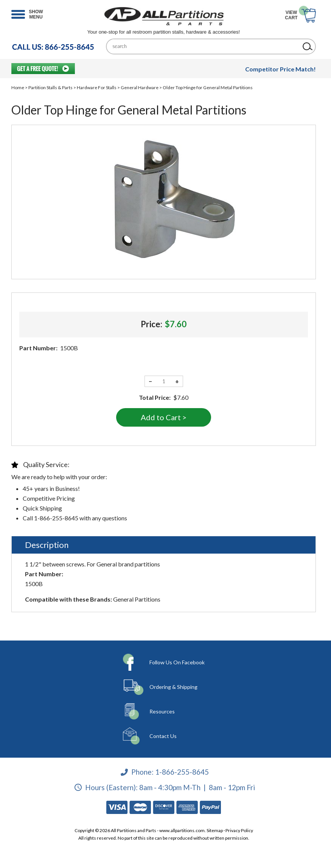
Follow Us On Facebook (177, 662)
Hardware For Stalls (97, 87)
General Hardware (140, 87)
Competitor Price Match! (280, 69)
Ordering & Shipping (173, 687)
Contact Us (163, 736)
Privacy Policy (239, 830)
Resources (162, 711)
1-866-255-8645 (182, 772)
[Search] (205, 46)
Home (18, 87)
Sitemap (215, 830)
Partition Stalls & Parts (51, 87)
